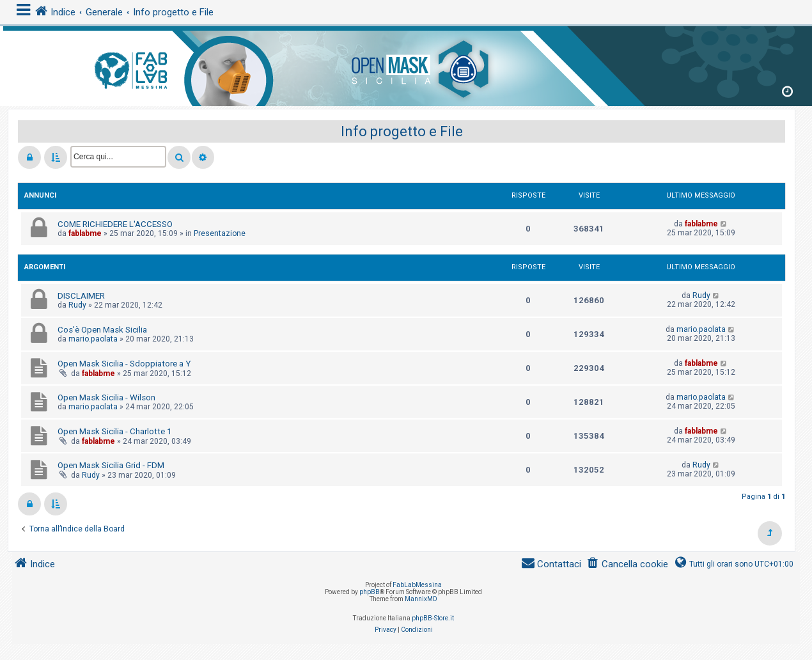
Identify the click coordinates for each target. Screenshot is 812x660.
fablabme (85, 233)
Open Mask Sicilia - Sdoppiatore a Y (124, 364)
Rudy (77, 305)
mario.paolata (93, 339)
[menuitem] (627, 564)
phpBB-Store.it (433, 618)
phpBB (370, 592)
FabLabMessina (417, 585)
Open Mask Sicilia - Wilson (106, 397)
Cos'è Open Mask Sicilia (102, 330)
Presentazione (220, 233)
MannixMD (421, 599)
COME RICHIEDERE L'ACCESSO (115, 224)
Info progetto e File (402, 131)
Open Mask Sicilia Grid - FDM (111, 465)
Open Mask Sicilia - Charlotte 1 (114, 431)
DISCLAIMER (81, 296)
